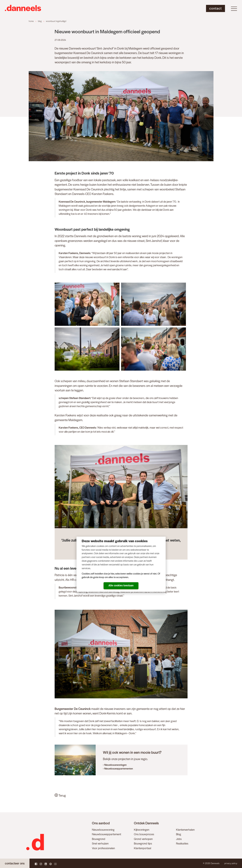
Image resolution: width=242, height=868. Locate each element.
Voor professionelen (103, 848)
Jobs (179, 839)
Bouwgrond (99, 839)
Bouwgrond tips (143, 843)
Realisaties (182, 843)
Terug (60, 795)
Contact (215, 8)
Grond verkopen (143, 839)
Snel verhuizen (100, 843)
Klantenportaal (142, 848)
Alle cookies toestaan (121, 585)
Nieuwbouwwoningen (115, 765)
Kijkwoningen (142, 830)
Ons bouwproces (144, 834)
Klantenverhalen (185, 830)
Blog (179, 834)
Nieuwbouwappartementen (119, 768)
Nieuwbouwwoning (103, 830)
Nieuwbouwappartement (106, 834)
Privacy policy (231, 863)
